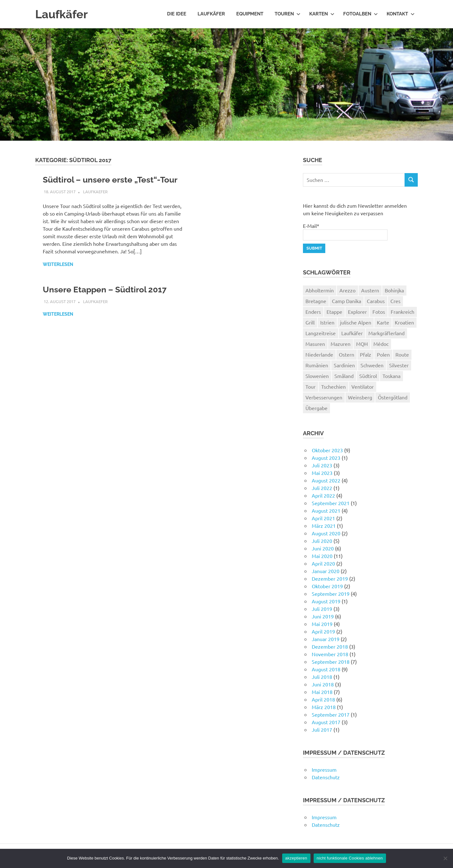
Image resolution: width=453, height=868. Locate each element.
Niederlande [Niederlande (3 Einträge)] (319, 354)
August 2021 (326, 510)
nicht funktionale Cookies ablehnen (350, 858)
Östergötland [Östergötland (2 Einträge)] (393, 397)
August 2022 (326, 480)
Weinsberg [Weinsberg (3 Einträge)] (360, 397)
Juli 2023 (322, 465)
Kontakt (401, 14)
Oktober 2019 (327, 586)
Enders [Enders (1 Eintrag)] (313, 312)
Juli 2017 (322, 730)
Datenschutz (326, 777)
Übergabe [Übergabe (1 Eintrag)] (316, 408)
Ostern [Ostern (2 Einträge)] (347, 354)
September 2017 (331, 714)
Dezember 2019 (330, 578)
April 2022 (323, 495)
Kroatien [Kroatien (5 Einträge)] (404, 322)
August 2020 (326, 533)
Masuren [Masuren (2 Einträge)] (315, 344)
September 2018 (331, 662)
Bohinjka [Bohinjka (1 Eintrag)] (394, 290)
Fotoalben (361, 14)
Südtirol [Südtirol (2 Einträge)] (368, 376)
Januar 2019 (326, 639)
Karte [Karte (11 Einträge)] (383, 322)
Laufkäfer (63, 14)
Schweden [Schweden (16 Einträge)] (372, 365)
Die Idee (177, 14)
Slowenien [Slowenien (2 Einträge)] (317, 376)
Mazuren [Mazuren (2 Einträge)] (341, 344)
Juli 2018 (322, 677)
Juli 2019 (322, 609)
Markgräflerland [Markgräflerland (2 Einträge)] (386, 333)
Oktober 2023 (327, 450)
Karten (322, 14)
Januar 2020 (326, 571)
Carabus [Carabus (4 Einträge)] (376, 301)
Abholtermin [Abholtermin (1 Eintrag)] (320, 290)
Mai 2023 (322, 473)
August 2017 (326, 722)
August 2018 (326, 669)
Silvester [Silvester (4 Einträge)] (399, 365)
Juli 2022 (322, 488)
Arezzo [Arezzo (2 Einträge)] (347, 290)
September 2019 (331, 594)
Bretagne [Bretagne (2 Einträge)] (316, 301)
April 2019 (323, 631)
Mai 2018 (322, 692)
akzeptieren (296, 858)
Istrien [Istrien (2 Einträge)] (327, 322)
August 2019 (326, 601)
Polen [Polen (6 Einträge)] (383, 354)
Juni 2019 (323, 616)
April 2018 (323, 699)
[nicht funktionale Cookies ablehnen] (445, 858)
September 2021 (331, 503)
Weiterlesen (58, 278)
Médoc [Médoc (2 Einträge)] (381, 344)
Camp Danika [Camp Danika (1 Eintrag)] (347, 301)
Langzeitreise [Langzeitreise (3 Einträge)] (321, 333)
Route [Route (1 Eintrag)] (402, 354)
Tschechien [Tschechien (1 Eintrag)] (333, 386)
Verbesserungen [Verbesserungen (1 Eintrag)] (324, 397)
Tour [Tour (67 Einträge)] (310, 386)
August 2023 (326, 458)
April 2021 (323, 518)
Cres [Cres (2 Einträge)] (395, 301)
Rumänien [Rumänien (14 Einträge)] (317, 365)
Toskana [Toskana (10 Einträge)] (391, 376)
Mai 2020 (322, 556)
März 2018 (324, 707)
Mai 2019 (322, 624)
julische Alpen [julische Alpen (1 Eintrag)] (356, 322)
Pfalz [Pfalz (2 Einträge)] (366, 354)
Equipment (250, 14)
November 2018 (330, 654)
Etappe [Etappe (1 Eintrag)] (334, 312)
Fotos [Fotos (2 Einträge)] (379, 312)
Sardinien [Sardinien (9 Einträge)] (344, 365)
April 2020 (323, 563)
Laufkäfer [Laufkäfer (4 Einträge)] (352, 333)
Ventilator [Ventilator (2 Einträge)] (363, 386)
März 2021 (324, 526)
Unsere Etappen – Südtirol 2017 (110, 303)
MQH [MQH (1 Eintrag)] (362, 344)
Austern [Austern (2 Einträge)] (370, 290)
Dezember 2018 (330, 646)
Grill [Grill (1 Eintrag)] (310, 322)
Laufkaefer (95, 205)
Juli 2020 (322, 541)
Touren (288, 14)
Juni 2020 (323, 548)
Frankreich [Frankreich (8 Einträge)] (403, 312)
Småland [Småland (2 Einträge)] (344, 376)
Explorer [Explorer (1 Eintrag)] (357, 312)
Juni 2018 (323, 684)
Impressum (324, 769)
